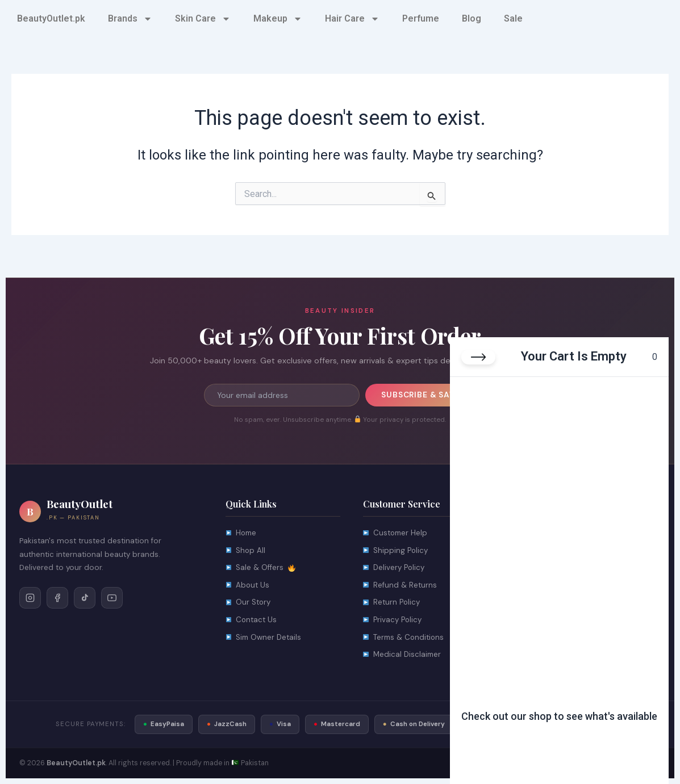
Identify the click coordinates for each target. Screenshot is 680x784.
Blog (472, 18)
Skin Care (203, 19)
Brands (130, 19)
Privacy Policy (393, 622)
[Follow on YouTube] (112, 598)
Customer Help (396, 533)
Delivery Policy (395, 569)
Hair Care (352, 19)
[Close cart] (478, 357)
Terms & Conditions (405, 640)
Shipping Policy (396, 551)
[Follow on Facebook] (57, 598)
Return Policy (392, 604)
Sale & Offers (260, 569)
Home (242, 533)
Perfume (421, 18)
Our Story (249, 604)
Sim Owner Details (264, 640)
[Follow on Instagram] (30, 598)
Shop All (246, 551)
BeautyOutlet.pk (51, 18)
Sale (513, 18)
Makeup (278, 19)
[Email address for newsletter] (281, 395)
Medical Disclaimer (403, 657)
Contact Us (252, 622)
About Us (248, 586)
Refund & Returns (400, 586)
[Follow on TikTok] (85, 598)
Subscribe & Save (420, 395)
